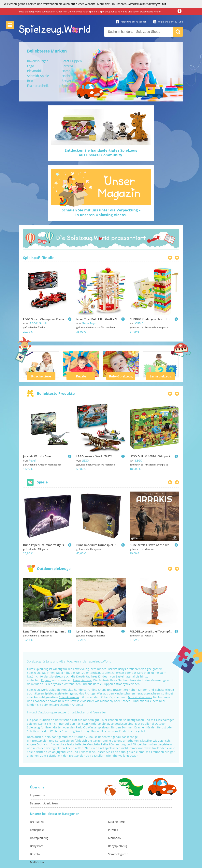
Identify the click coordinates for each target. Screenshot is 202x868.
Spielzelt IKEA (71, 86)
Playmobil (34, 71)
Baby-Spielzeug (121, 376)
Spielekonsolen (69, 697)
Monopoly (107, 701)
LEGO (85, 460)
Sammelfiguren (118, 854)
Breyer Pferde (72, 81)
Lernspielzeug (161, 376)
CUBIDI (140, 323)
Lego (31, 66)
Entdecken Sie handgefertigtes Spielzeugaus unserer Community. (101, 153)
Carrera (67, 66)
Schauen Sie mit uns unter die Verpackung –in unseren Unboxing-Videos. (101, 212)
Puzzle (81, 376)
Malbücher (37, 862)
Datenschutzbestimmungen (144, 4)
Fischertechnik (38, 86)
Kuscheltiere (41, 376)
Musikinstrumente (140, 697)
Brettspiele (37, 822)
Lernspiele (37, 830)
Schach (126, 701)
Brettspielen (40, 741)
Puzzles (113, 830)
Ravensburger (37, 61)
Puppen (46, 680)
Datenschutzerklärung (45, 803)
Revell (33, 460)
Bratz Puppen (72, 61)
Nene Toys (89, 323)
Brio (30, 81)
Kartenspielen (65, 741)
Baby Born (37, 846)
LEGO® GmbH (38, 323)
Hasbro (67, 76)
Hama (66, 71)
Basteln (35, 854)
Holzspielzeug (39, 838)
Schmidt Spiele (38, 76)
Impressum (37, 795)
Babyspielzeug (118, 846)
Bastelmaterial (125, 676)
